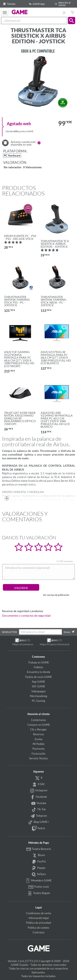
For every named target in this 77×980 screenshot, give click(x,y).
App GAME (38, 682)
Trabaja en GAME (39, 662)
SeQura (39, 874)
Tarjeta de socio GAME (38, 677)
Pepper (39, 868)
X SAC (38, 784)
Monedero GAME (39, 881)
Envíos (39, 739)
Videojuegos (39, 691)
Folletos (38, 667)
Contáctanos (38, 720)
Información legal (39, 918)
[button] (72, 21)
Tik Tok (38, 810)
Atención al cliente (62, 4)
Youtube (39, 803)
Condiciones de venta (39, 913)
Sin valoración (13, 168)
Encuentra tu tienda (38, 672)
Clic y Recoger (38, 729)
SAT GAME (38, 686)
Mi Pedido (38, 744)
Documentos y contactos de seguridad (26, 616)
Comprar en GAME (39, 725)
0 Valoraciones (32, 168)
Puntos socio (38, 887)
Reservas (38, 734)
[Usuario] (64, 12)
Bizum (39, 855)
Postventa (38, 749)
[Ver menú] (5, 12)
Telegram (38, 816)
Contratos (39, 932)
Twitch (38, 829)
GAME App (36, 4)
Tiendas (9, 4)
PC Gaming (38, 701)
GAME (20, 12)
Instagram (39, 791)
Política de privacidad (38, 923)
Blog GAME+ (39, 822)
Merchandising (39, 696)
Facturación (38, 754)
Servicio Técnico (38, 758)
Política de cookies (38, 928)
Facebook (39, 797)
